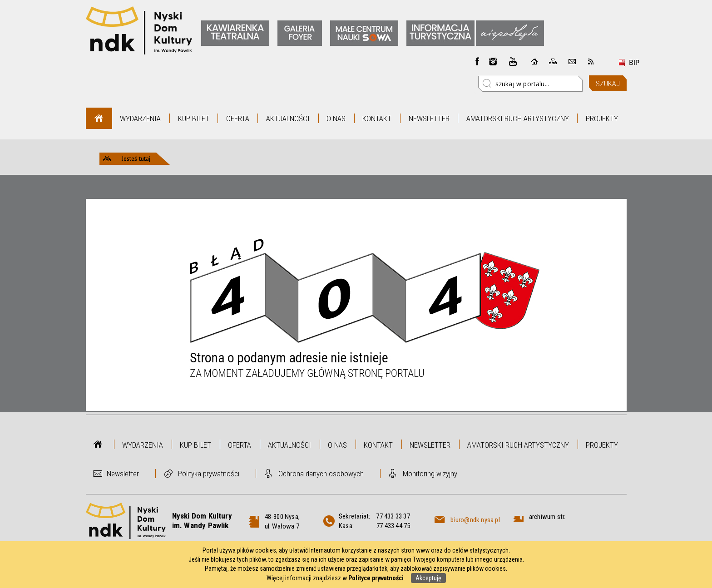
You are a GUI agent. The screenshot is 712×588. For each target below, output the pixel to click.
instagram (493, 61)
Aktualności (288, 119)
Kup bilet (194, 119)
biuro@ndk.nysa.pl (475, 520)
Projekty (602, 119)
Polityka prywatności (209, 474)
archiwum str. (547, 517)
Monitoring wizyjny (430, 474)
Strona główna (99, 118)
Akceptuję (428, 578)
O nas (336, 119)
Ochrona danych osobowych (321, 474)
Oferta (238, 119)
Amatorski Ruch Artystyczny (518, 119)
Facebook (477, 61)
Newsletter (429, 119)
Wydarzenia (140, 119)
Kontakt (377, 119)
